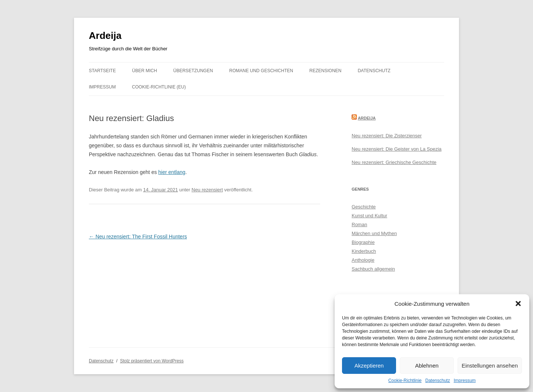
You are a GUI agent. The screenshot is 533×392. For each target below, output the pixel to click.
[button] (518, 304)
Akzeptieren (369, 366)
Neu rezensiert (207, 190)
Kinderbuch (364, 251)
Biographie (363, 242)
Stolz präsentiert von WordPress (152, 361)
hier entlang (172, 172)
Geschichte (364, 207)
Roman (359, 225)
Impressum (465, 381)
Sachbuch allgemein (373, 269)
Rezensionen (326, 71)
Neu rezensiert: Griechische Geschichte (394, 162)
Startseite (102, 71)
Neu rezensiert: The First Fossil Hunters (138, 237)
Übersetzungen (193, 71)
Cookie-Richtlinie (405, 381)
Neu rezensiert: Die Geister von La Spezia (397, 149)
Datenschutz (438, 381)
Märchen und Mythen (374, 233)
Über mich (145, 71)
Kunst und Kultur (369, 216)
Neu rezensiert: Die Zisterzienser (387, 136)
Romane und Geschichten (261, 71)
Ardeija (105, 36)
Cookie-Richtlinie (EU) (159, 87)
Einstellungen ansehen (490, 366)
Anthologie (363, 260)
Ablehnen (427, 366)
